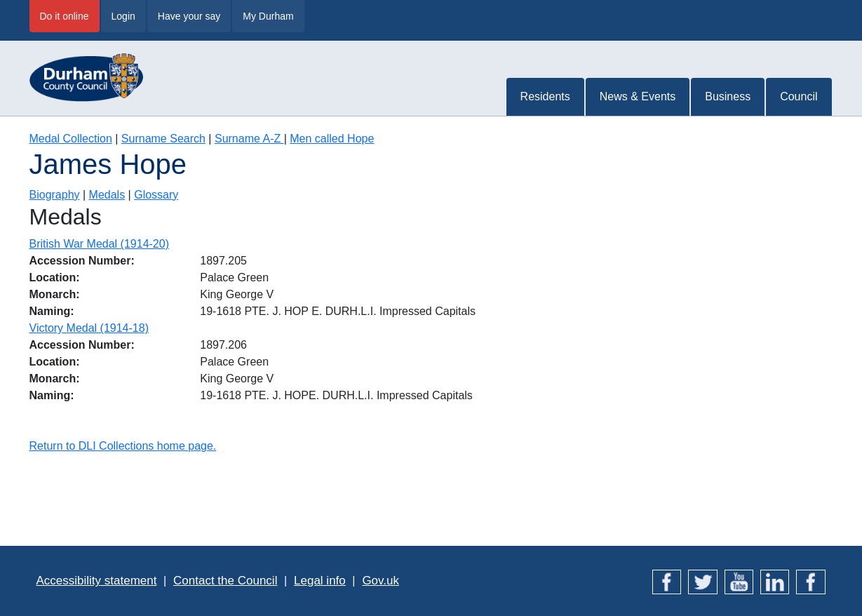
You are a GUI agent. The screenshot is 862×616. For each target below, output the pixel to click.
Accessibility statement (97, 581)
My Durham (268, 16)
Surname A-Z (249, 139)
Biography (55, 195)
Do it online (65, 16)
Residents (545, 96)
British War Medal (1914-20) (99, 244)
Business (728, 96)
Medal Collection (71, 139)
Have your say (189, 16)
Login (123, 16)
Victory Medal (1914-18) (89, 328)
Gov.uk (381, 581)
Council (799, 96)
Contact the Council (225, 581)
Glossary (156, 195)
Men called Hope (332, 139)
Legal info (320, 581)
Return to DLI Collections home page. (123, 446)
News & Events (638, 96)
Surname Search (163, 139)
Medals (107, 195)
